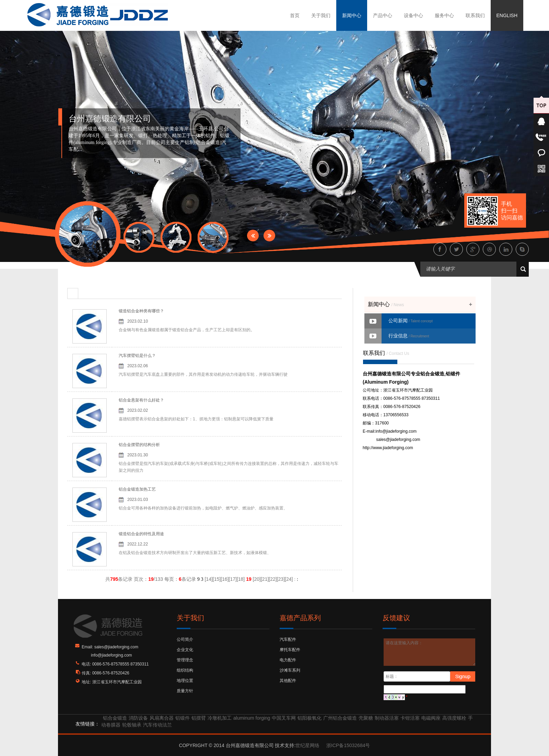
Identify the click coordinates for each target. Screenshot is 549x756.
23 (281, 579)
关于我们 (321, 15)
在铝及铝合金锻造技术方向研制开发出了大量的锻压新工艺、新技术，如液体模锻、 (195, 553)
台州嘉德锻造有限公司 (110, 119)
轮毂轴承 (132, 725)
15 (217, 579)
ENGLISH (507, 15)
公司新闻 (411, 321)
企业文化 (185, 650)
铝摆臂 (199, 718)
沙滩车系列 (290, 670)
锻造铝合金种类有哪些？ (141, 311)
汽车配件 (288, 639)
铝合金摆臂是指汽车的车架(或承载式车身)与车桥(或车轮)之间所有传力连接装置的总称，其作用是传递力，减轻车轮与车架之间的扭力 (229, 467)
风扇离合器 (162, 718)
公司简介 (185, 639)
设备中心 (413, 15)
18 (241, 579)
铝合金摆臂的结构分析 (139, 445)
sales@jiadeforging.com (398, 440)
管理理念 (185, 660)
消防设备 (138, 718)
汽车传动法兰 (157, 725)
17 (233, 579)
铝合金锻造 (115, 718)
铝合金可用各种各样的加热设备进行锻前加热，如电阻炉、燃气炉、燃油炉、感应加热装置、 (203, 508)
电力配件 (288, 660)
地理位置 (185, 681)
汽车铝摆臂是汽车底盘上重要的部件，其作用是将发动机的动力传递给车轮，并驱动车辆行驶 (203, 374)
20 (257, 579)
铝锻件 (183, 718)
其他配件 (288, 681)
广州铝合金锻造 (340, 718)
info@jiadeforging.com (396, 431)
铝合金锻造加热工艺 (137, 489)
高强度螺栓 (454, 718)
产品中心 (383, 15)
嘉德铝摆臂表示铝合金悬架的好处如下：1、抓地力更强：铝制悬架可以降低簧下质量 (196, 419)
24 (289, 579)
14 (209, 579)
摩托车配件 (290, 650)
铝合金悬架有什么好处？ (141, 400)
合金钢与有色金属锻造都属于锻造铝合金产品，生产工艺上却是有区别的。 (187, 330)
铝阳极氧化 (309, 718)
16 (225, 579)
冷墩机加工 (220, 718)
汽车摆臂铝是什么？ (137, 356)
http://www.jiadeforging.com (388, 448)
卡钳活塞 (410, 718)
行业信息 (409, 336)
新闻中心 (352, 15)
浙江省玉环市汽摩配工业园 (117, 682)
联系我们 (475, 15)
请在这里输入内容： (430, 652)
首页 (295, 15)
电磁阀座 (431, 718)
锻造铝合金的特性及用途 (141, 534)
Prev (253, 236)
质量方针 (185, 691)
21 (265, 579)
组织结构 (185, 670)
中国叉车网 (284, 718)
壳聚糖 (366, 718)
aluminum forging (252, 718)
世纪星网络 (307, 745)
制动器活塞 (387, 718)
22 (273, 579)
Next (269, 236)
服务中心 (444, 15)
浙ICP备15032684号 (348, 745)
